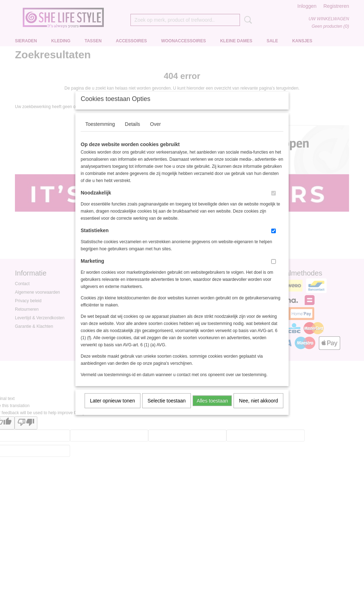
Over (155, 133)
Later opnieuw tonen (113, 410)
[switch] (274, 202)
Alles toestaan (212, 410)
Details (132, 133)
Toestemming (100, 133)
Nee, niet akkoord (258, 410)
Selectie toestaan (167, 410)
